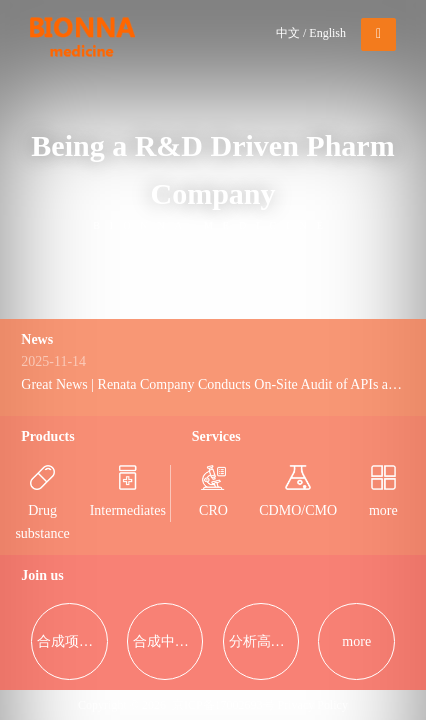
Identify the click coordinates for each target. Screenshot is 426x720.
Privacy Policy (313, 705)
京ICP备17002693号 (223, 705)
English (327, 33)
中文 (288, 33)
